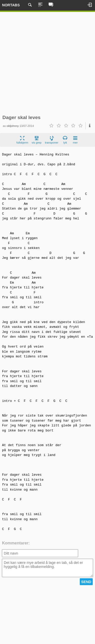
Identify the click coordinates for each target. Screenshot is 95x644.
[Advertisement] (48, 63)
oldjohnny (13, 126)
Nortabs (11, 5)
